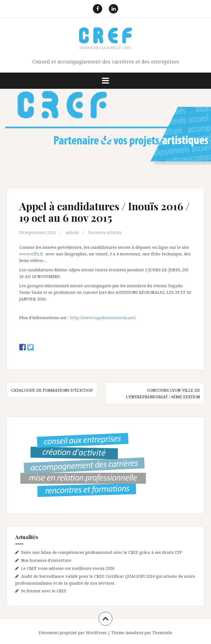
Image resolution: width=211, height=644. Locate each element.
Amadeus (134, 633)
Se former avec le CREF (44, 591)
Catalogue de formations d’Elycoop (52, 390)
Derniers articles (105, 232)
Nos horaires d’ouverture (46, 560)
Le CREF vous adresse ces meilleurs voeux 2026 (68, 568)
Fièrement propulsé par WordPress (73, 633)
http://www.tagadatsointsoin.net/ (103, 317)
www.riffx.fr (31, 254)
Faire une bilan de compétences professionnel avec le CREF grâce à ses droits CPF (102, 552)
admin (72, 232)
